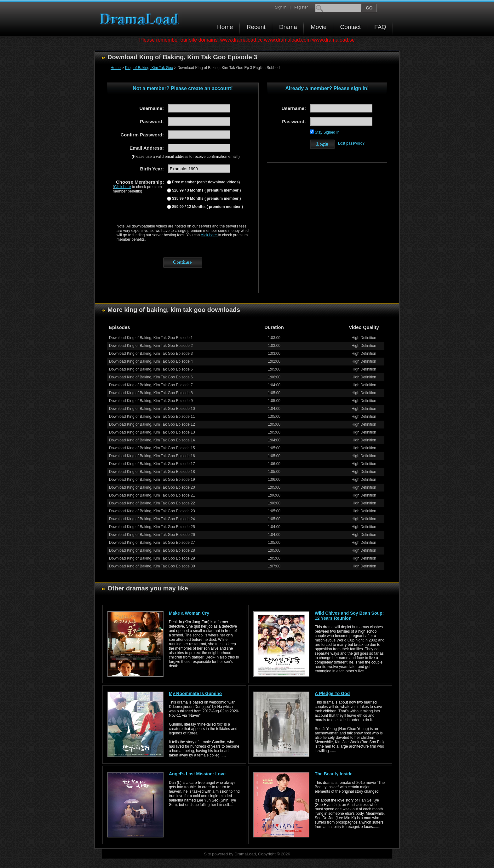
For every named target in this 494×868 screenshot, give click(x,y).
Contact (350, 27)
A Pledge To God (332, 693)
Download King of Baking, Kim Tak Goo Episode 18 (152, 472)
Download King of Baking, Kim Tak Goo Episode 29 (152, 558)
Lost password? (351, 143)
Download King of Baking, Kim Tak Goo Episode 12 (152, 424)
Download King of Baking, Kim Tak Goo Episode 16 (152, 456)
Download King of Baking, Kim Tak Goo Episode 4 (151, 361)
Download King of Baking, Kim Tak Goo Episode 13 (152, 432)
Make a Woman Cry (189, 613)
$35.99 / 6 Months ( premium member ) (206, 198)
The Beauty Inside (334, 774)
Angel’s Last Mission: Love (197, 774)
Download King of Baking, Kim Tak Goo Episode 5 (151, 369)
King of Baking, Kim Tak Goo (149, 68)
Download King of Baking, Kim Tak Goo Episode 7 (151, 385)
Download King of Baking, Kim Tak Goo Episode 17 (152, 464)
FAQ (380, 27)
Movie (319, 27)
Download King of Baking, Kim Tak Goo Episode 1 (151, 338)
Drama (288, 27)
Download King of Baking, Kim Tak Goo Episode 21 (152, 495)
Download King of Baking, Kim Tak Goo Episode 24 (152, 519)
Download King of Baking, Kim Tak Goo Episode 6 (151, 377)
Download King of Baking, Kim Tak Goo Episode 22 (152, 503)
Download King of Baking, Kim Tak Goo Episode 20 (152, 487)
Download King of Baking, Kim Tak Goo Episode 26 (152, 535)
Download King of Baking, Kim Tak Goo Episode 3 (151, 354)
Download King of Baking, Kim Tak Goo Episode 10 (152, 409)
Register (301, 7)
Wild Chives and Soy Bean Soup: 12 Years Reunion (349, 616)
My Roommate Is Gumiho (195, 693)
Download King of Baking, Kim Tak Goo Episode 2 (151, 346)
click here (210, 235)
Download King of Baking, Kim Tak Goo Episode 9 (151, 401)
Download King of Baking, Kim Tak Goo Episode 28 (152, 550)
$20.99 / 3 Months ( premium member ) (206, 190)
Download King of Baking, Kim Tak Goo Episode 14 (152, 440)
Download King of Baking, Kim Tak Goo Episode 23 (152, 511)
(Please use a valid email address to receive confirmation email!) (186, 157)
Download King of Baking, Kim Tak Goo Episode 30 (152, 566)
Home (225, 27)
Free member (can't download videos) (205, 182)
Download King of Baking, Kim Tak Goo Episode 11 (152, 417)
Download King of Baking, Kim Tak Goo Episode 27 (152, 543)
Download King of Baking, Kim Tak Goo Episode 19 (152, 480)
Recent (256, 27)
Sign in (281, 7)
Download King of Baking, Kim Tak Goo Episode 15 (152, 448)
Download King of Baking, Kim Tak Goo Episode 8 (151, 393)
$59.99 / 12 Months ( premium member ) (207, 207)
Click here (122, 187)
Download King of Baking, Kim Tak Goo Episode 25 (152, 527)
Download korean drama (141, 19)
